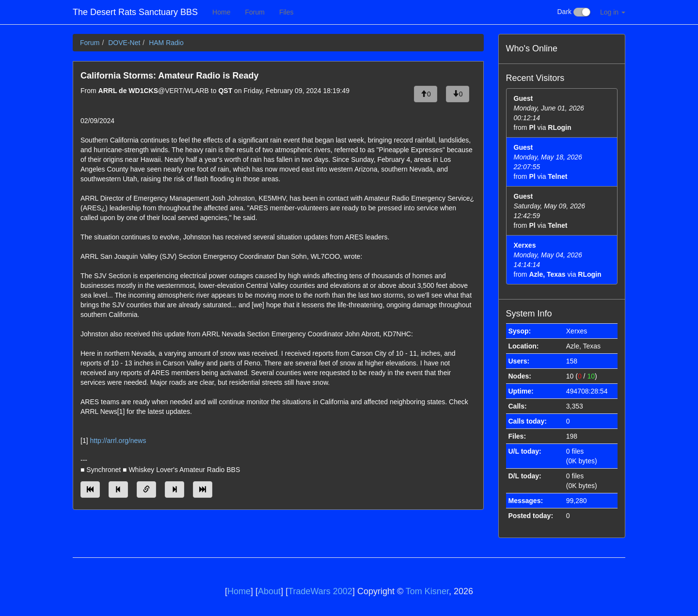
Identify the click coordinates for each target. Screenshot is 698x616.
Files (286, 12)
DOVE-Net (124, 43)
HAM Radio (166, 43)
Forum (254, 12)
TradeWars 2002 (320, 591)
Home (221, 12)
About (269, 591)
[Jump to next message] (174, 490)
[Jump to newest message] (203, 490)
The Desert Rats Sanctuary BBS (135, 12)
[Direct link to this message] (146, 490)
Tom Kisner (427, 591)
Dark (574, 12)
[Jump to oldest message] (90, 490)
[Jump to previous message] (118, 490)
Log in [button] (613, 12)
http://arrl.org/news (118, 441)
